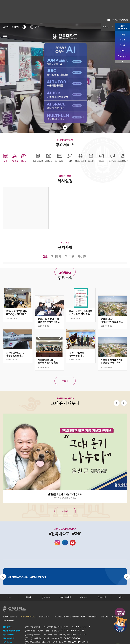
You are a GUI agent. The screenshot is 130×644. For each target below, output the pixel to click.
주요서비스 (47, 598)
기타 (121, 598)
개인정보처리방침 (28, 617)
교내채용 (69, 256)
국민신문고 (93, 617)
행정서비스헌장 (79, 617)
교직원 (122, 35)
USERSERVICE (122, 27)
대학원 (28, 598)
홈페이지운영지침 (10, 617)
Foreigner (122, 56)
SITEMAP (16, 27)
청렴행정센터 (44, 617)
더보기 (65, 272)
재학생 (122, 40)
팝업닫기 (106, 27)
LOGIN (6, 27)
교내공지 (56, 256)
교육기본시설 (65, 598)
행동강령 (104, 617)
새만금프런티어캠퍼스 (12, 631)
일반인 (122, 51)
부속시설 (102, 598)
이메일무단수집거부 (61, 617)
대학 (9, 598)
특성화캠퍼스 (8, 635)
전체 (45, 256)
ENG (35, 27)
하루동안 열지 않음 (120, 20)
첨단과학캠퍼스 (9, 639)
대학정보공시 (8, 621)
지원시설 (84, 598)
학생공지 (83, 256)
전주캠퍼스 (7, 627)
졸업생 (122, 45)
